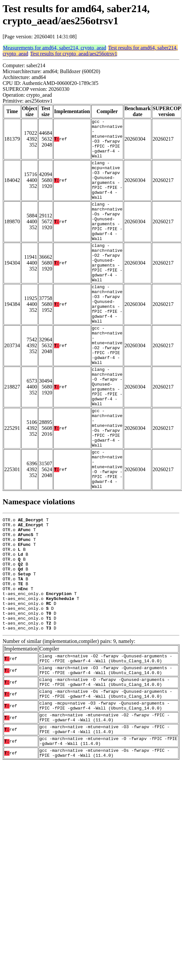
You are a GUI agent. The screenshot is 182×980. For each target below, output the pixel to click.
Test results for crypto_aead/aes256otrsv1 (74, 54)
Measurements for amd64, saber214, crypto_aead (55, 48)
